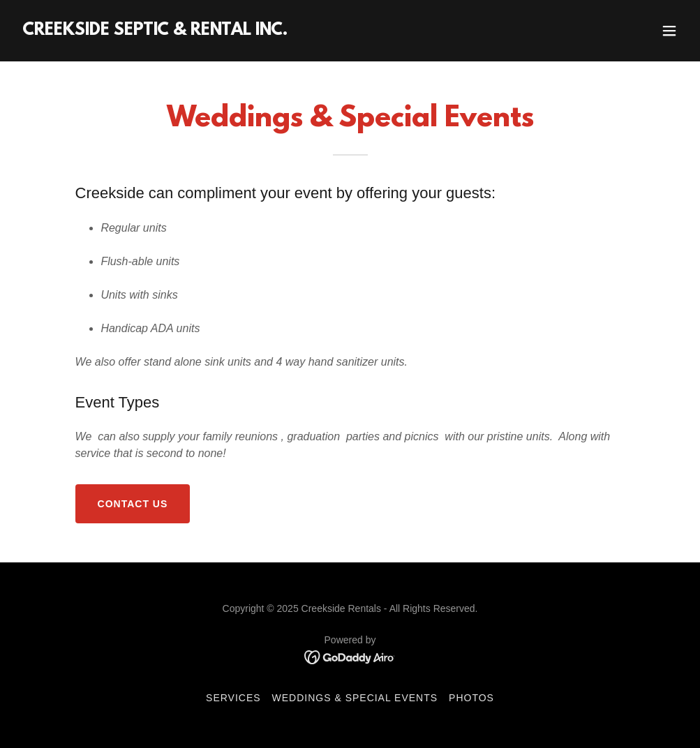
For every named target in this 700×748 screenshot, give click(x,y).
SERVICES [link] (233, 698)
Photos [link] (471, 698)
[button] (669, 31)
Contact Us (133, 504)
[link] (155, 31)
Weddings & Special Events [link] (355, 698)
